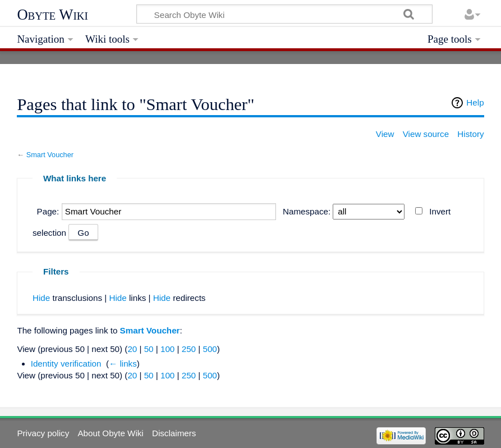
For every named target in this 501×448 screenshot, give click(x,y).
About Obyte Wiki (110, 433)
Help (475, 102)
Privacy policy (43, 433)
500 (210, 349)
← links (123, 364)
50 (149, 349)
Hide (41, 298)
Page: (48, 211)
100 (167, 349)
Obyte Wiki (52, 15)
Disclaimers (174, 433)
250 (189, 349)
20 (132, 349)
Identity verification (66, 364)
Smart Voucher (50, 155)
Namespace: (307, 211)
